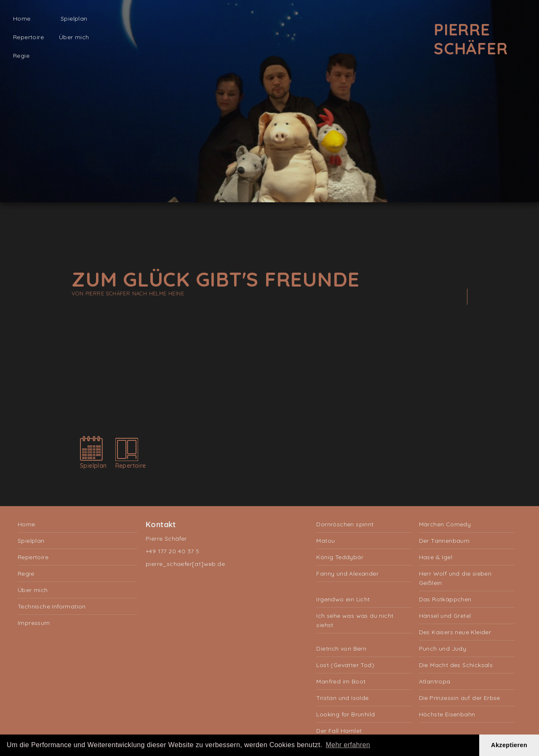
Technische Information (52, 606)
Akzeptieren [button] (509, 745)
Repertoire (28, 37)
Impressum (34, 623)
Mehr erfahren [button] (348, 745)
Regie (21, 56)
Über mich (74, 37)
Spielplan (74, 19)
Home (22, 19)
